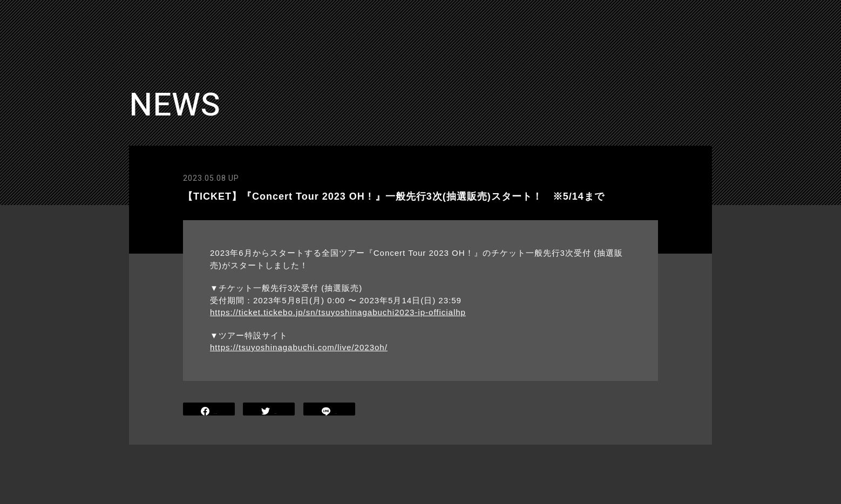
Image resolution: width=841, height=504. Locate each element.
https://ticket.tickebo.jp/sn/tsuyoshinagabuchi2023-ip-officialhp (338, 312)
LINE (329, 410)
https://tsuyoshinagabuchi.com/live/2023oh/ (299, 347)
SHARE (209, 410)
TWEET (269, 410)
